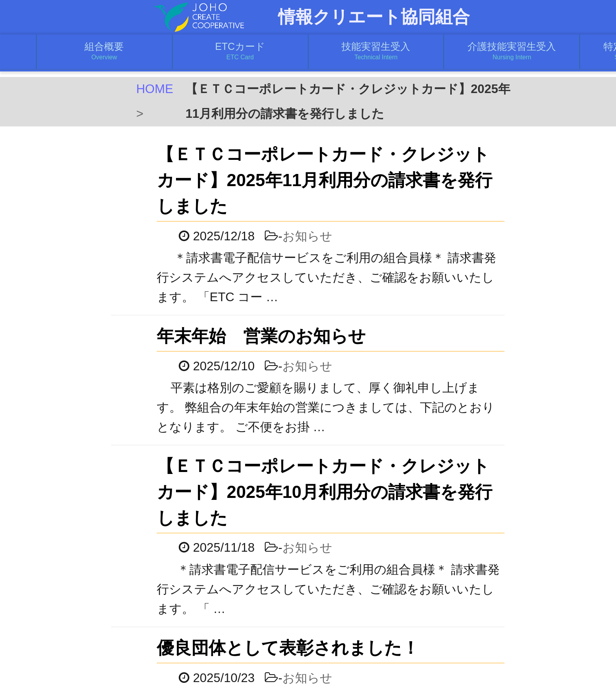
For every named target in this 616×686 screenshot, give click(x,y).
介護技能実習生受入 (512, 51)
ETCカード (240, 51)
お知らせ (324, 236)
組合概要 (104, 51)
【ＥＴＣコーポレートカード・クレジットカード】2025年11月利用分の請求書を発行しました (341, 180)
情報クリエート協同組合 (374, 17)
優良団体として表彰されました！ (304, 648)
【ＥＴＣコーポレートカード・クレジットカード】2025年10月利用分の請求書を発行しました (341, 492)
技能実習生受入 (376, 51)
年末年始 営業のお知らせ (278, 336)
